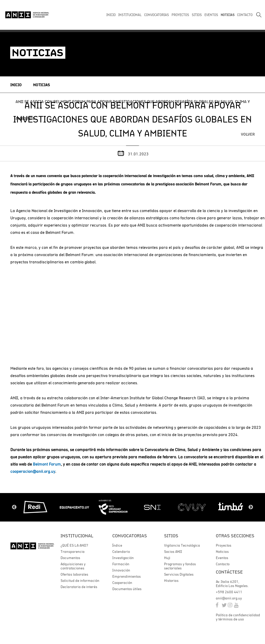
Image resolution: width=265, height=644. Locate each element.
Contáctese (229, 572)
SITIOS (197, 15)
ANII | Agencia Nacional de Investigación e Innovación (27, 15)
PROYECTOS (180, 15)
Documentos (70, 558)
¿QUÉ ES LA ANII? (74, 545)
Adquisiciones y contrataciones (73, 566)
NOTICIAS (228, 15)
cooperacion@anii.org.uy (33, 471)
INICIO (111, 15)
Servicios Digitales (179, 574)
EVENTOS (211, 15)
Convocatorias (130, 536)
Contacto (223, 564)
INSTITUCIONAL (130, 15)
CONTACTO (245, 15)
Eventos (222, 558)
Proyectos (224, 545)
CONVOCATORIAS (157, 15)
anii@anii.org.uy (229, 598)
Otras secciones (235, 536)
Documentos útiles (127, 589)
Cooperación (122, 583)
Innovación (121, 570)
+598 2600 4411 (229, 592)
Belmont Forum (47, 464)
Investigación (123, 558)
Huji (167, 558)
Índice (117, 545)
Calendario (121, 552)
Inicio (16, 85)
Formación (121, 564)
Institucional (77, 536)
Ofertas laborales (74, 574)
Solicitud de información (80, 581)
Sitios (171, 536)
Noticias (42, 85)
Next (251, 507)
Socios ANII (173, 552)
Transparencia (73, 552)
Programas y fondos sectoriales (180, 566)
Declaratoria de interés (79, 587)
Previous (14, 507)
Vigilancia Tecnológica (182, 545)
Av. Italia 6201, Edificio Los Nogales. (232, 584)
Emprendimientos (127, 576)
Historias (171, 581)
